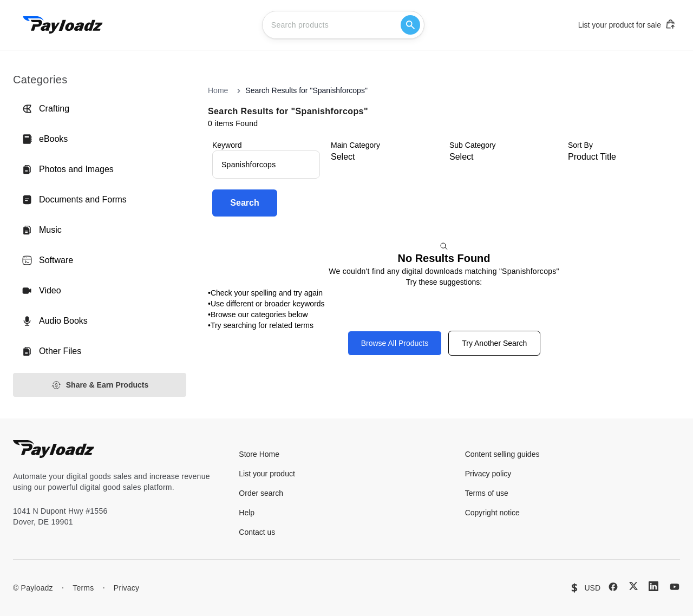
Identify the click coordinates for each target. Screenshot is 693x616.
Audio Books (55, 321)
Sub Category (473, 145)
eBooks (45, 139)
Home (218, 90)
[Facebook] (613, 587)
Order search (261, 493)
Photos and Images (68, 169)
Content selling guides (502, 454)
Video (41, 291)
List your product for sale (627, 24)
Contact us (257, 532)
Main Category (355, 145)
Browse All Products (395, 343)
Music (42, 230)
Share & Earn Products (100, 385)
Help (247, 513)
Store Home (259, 454)
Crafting (45, 109)
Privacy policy (488, 474)
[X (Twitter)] (633, 586)
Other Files (51, 351)
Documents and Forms (74, 200)
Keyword (227, 145)
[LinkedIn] (653, 586)
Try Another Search (494, 343)
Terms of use (487, 493)
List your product (267, 474)
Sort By (580, 145)
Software (47, 260)
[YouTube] (675, 587)
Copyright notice (492, 513)
